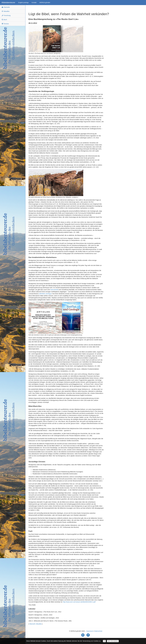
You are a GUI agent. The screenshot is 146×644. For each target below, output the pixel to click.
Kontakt (34, 3)
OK (104, 641)
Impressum (90, 631)
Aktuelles (5, 11)
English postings (23, 3)
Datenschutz (98, 631)
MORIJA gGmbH (45, 3)
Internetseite (54, 290)
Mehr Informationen (113, 641)
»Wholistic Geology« (45, 294)
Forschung (6, 15)
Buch (4, 20)
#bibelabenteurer (8, 3)
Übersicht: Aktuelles (36, 624)
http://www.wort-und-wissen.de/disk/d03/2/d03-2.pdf (79, 602)
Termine (5, 24)
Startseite (6, 7)
